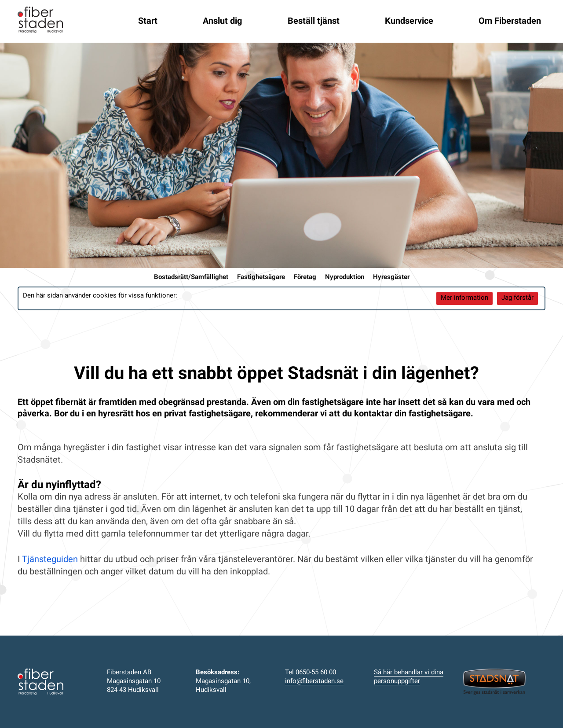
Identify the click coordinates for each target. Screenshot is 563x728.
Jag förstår (517, 298)
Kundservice (409, 22)
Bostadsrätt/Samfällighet (191, 278)
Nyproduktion (345, 278)
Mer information (464, 298)
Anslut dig (222, 22)
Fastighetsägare (261, 278)
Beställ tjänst (314, 22)
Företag (305, 278)
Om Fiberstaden (510, 22)
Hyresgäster (391, 278)
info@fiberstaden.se (314, 682)
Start (148, 22)
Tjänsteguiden (50, 560)
